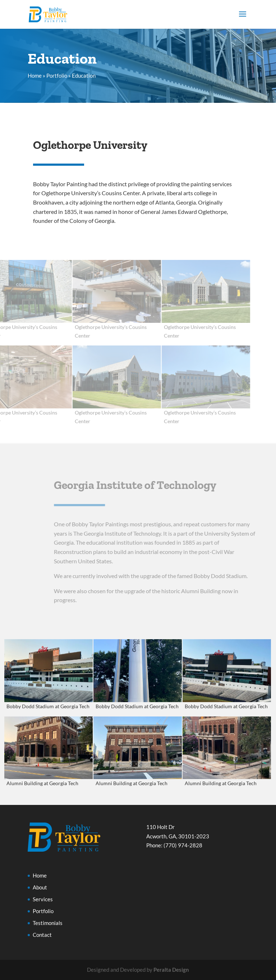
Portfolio (57, 75)
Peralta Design (171, 970)
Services (43, 899)
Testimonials (48, 923)
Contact (42, 935)
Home (35, 75)
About (40, 887)
